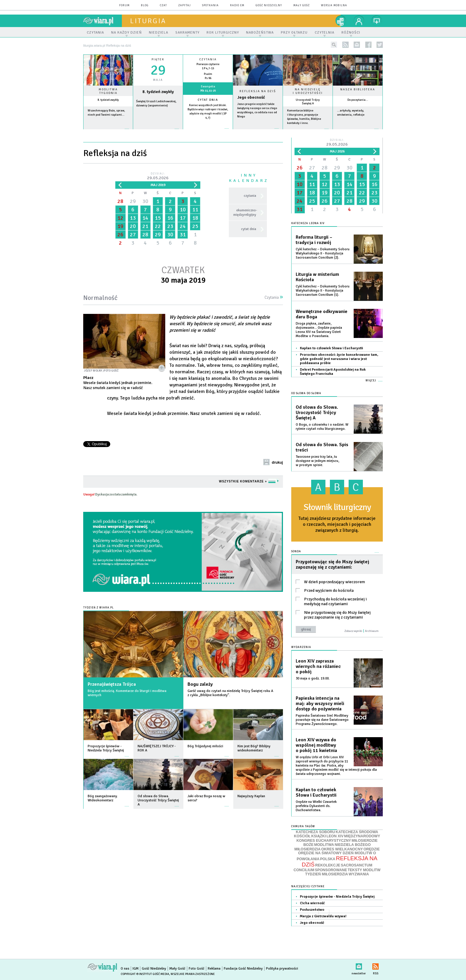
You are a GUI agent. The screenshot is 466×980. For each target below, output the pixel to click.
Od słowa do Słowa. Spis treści (322, 447)
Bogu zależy (200, 684)
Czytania (274, 298)
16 (170, 218)
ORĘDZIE (372, 849)
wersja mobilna (334, 5)
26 (120, 235)
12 (120, 218)
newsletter (357, 45)
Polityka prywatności (282, 969)
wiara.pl (103, 21)
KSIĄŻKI (318, 836)
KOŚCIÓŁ (302, 836)
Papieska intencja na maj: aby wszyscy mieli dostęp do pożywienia (320, 704)
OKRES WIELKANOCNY (342, 849)
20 (133, 226)
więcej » (108, 132)
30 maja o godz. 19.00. (313, 678)
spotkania (210, 5)
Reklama (214, 969)
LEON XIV (335, 836)
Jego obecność (251, 97)
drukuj (277, 463)
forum (124, 5)
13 (133, 218)
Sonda (296, 552)
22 (158, 226)
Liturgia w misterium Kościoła (317, 277)
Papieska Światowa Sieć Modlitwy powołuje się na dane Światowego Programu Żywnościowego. (322, 720)
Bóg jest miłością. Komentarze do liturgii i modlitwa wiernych (127, 693)
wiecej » (158, 132)
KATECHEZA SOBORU (316, 832)
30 (145, 201)
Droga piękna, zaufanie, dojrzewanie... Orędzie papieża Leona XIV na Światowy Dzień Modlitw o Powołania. (319, 330)
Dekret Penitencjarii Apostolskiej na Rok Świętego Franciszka (333, 372)
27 (133, 235)
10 (183, 210)
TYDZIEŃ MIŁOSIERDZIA (327, 874)
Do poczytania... (358, 100)
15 (158, 218)
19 (120, 226)
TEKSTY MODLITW (364, 870)
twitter (380, 45)
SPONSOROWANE (331, 870)
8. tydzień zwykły (108, 100)
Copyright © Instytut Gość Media (145, 974)
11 (195, 210)
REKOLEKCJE (328, 865)
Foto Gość (197, 969)
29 (133, 201)
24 (183, 226)
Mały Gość (302, 5)
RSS (376, 965)
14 (145, 218)
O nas (125, 969)
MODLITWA (324, 845)
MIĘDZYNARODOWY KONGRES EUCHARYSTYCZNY (338, 838)
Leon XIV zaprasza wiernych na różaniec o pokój (318, 666)
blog (145, 5)
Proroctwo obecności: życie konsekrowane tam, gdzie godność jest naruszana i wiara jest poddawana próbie (339, 359)
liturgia (148, 21)
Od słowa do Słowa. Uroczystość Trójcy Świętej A (317, 413)
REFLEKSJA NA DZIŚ (339, 861)
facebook (368, 45)
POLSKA (328, 859)
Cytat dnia (208, 100)
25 (195, 226)
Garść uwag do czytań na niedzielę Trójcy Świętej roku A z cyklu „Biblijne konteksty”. (230, 693)
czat (163, 5)
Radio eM (237, 5)
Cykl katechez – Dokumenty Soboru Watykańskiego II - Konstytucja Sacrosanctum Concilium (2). (323, 253)
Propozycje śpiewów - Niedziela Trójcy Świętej (337, 897)
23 (170, 226)
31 (183, 235)
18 (195, 218)
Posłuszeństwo (312, 910)
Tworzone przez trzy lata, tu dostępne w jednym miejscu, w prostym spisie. (317, 461)
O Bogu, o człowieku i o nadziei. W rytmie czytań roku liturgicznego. (322, 427)
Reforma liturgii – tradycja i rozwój (314, 240)
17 (183, 218)
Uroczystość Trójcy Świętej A (308, 102)
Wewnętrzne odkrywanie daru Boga (322, 314)
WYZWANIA (359, 874)
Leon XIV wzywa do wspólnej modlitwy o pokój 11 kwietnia (316, 745)
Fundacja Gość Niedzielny (243, 969)
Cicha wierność (312, 903)
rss (345, 45)
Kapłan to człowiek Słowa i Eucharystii (331, 348)
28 (120, 201)
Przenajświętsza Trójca (112, 684)
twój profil (359, 21)
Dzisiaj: (158, 176)
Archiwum (372, 631)
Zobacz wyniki (353, 631)
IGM (136, 969)
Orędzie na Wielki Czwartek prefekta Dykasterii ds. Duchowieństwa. (316, 806)
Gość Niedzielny (269, 5)
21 (145, 226)
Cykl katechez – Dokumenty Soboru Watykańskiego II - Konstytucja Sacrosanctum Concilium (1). (323, 291)
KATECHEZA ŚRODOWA (357, 832)
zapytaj (185, 5)
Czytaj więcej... (258, 132)
